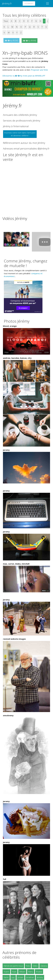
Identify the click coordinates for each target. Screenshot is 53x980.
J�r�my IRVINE (30, 41)
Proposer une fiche (39, 70)
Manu (31, 972)
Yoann (6, 972)
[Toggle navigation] (47, 3)
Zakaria (44, 966)
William (22, 972)
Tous (6, 21)
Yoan (14, 972)
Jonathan (30, 977)
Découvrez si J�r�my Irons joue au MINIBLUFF (24, 76)
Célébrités (29, 3)
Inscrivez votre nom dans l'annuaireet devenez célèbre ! (20, 134)
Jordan (20, 977)
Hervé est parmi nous (13, 966)
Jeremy (40, 977)
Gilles (35, 966)
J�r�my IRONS (11, 40)
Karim (6, 977)
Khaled (39, 972)
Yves (28, 966)
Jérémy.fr (7, 3)
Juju (13, 977)
